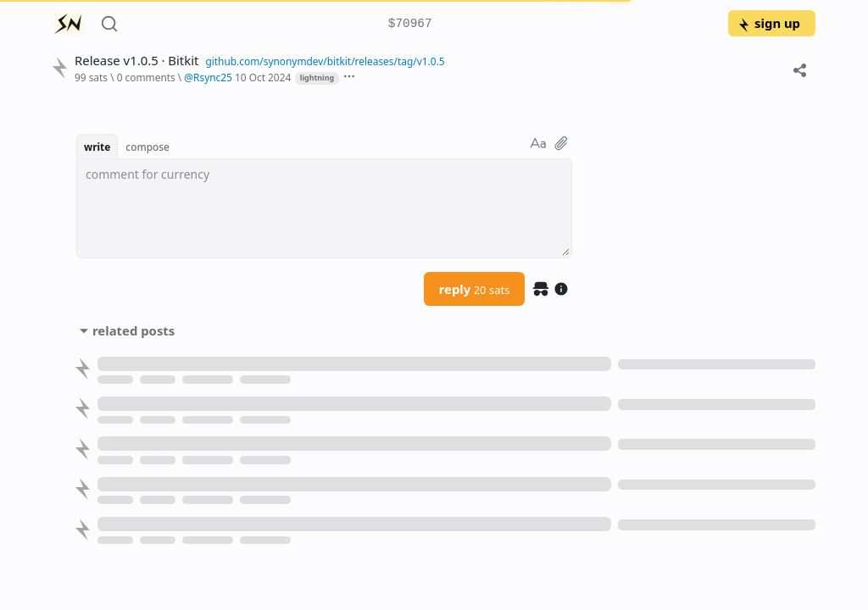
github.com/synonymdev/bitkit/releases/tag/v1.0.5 (325, 61)
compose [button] (147, 147)
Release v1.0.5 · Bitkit (136, 61)
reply (475, 289)
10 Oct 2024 (263, 77)
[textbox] (324, 208)
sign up (768, 23)
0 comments (146, 77)
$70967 (410, 24)
